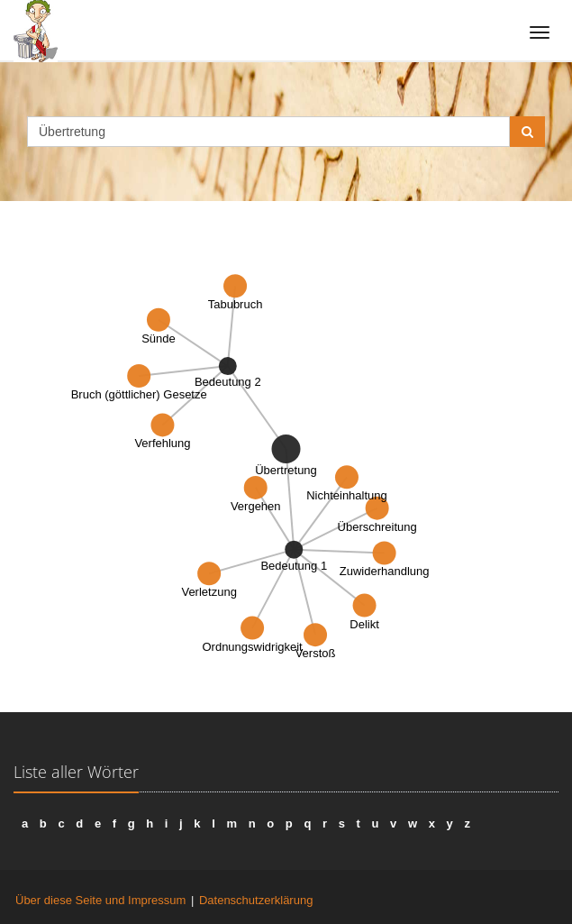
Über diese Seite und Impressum (100, 900)
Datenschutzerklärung (256, 900)
